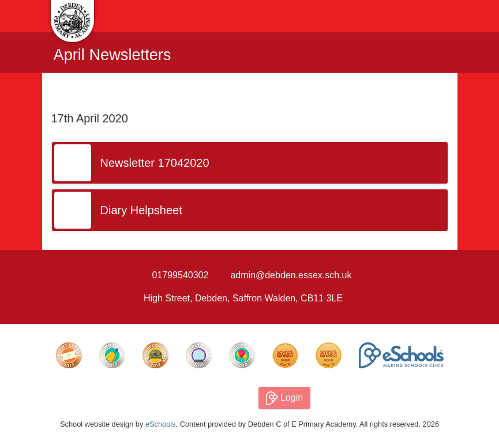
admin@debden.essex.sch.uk (291, 275)
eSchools (161, 424)
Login (285, 398)
